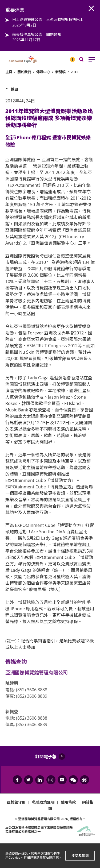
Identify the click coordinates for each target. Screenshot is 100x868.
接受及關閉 (80, 856)
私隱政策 (52, 857)
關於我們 (24, 72)
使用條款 (68, 802)
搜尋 (85, 61)
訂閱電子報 (46, 757)
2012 (74, 72)
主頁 (9, 72)
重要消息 (71, 57)
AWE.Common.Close (91, 9)
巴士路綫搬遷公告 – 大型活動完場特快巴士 (48, 19)
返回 (14, 89)
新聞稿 (60, 72)
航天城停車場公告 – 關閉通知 (37, 34)
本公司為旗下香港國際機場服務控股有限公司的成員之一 (39, 830)
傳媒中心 (43, 72)
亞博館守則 (16, 802)
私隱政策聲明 (43, 802)
